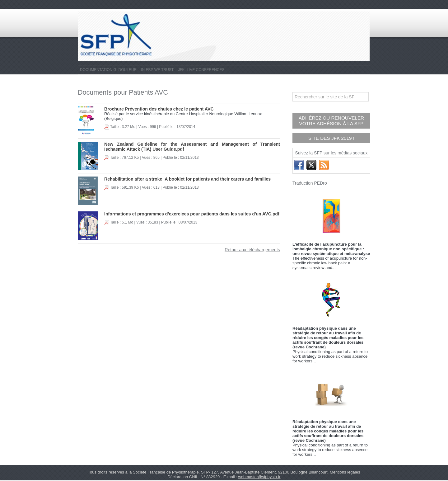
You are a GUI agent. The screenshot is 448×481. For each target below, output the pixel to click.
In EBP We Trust (157, 70)
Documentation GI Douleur (108, 70)
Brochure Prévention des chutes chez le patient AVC (154, 109)
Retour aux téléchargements (255, 250)
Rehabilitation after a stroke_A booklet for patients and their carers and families (181, 179)
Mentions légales (345, 469)
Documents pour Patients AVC (136, 92)
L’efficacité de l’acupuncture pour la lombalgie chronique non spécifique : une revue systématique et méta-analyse (331, 246)
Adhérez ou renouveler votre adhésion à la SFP (331, 120)
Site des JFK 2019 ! (331, 136)
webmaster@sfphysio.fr (259, 474)
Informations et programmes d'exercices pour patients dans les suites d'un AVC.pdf (185, 214)
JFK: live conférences (201, 70)
